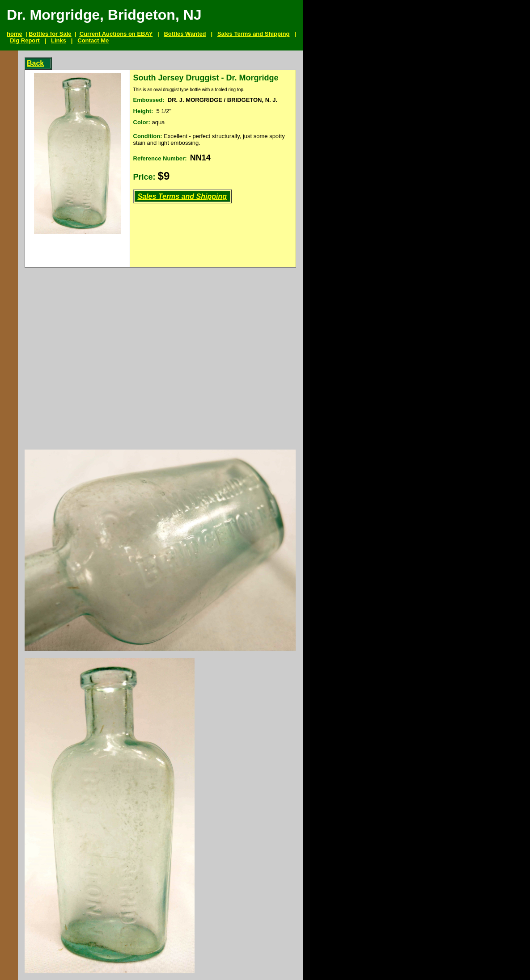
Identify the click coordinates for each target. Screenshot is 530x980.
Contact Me (93, 40)
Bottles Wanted (185, 34)
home (15, 34)
